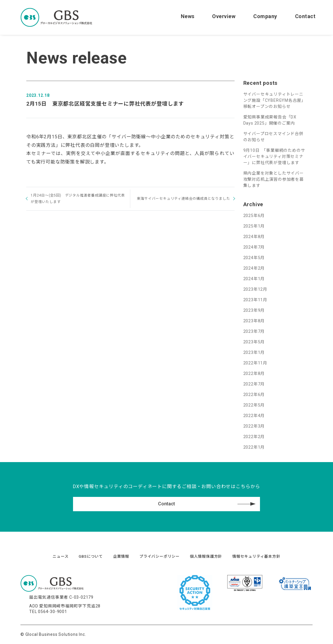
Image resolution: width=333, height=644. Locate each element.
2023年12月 (255, 289)
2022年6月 (254, 395)
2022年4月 (254, 416)
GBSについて (91, 556)
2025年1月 (254, 226)
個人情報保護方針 (206, 556)
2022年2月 (254, 437)
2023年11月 (255, 300)
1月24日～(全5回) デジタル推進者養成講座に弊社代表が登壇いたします (78, 199)
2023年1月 (254, 352)
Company (265, 16)
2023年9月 (254, 310)
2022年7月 (254, 384)
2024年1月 (254, 279)
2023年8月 (254, 321)
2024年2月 (254, 268)
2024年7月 (254, 247)
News (188, 16)
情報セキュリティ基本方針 (256, 556)
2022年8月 (254, 373)
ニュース (60, 556)
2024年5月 (254, 258)
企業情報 (121, 556)
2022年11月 (255, 363)
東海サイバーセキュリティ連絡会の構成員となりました (183, 199)
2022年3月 (254, 426)
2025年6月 (254, 216)
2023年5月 (254, 342)
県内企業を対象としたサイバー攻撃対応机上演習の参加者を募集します (274, 179)
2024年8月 (254, 237)
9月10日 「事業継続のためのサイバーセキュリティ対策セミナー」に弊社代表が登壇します (274, 156)
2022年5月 (254, 405)
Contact (305, 16)
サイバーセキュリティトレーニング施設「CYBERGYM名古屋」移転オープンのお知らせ (275, 100)
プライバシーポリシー (159, 556)
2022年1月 (254, 447)
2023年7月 (254, 331)
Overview (224, 16)
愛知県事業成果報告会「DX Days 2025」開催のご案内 (270, 120)
